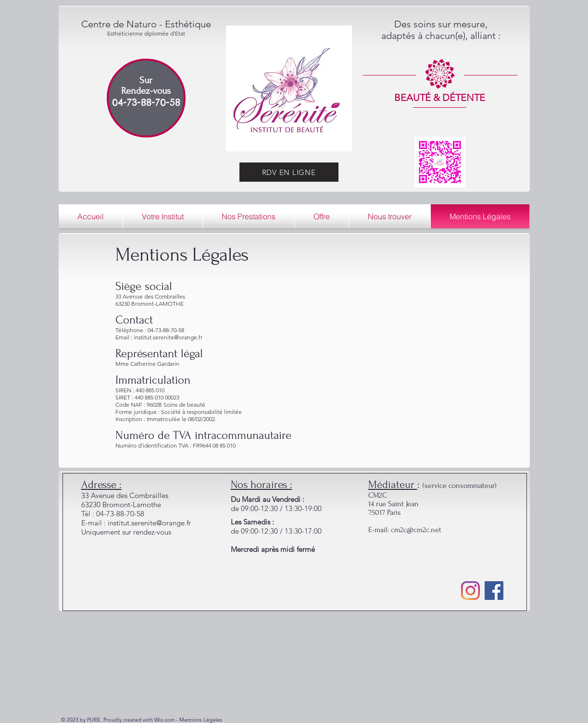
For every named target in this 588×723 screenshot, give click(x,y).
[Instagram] (470, 591)
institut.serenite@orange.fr (149, 523)
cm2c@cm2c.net (416, 530)
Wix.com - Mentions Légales (188, 720)
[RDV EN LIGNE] (289, 172)
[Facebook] (494, 591)
